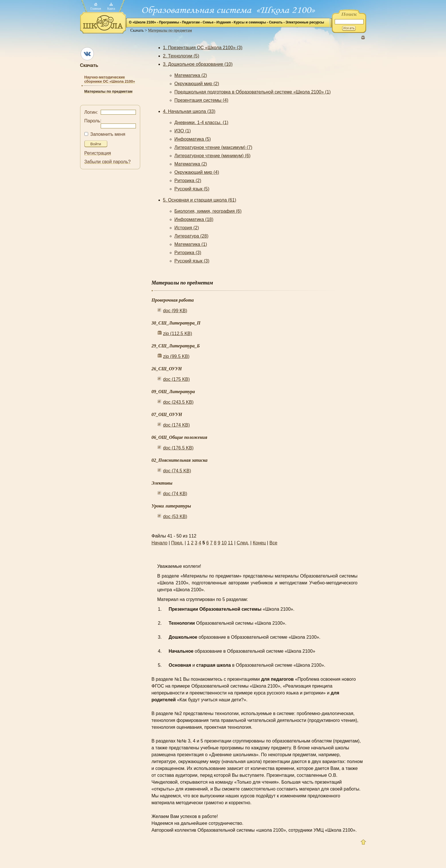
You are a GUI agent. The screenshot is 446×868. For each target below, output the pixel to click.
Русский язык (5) (192, 189)
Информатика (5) (193, 139)
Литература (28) (192, 236)
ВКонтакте (87, 54)
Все (273, 543)
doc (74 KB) (175, 494)
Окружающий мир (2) (197, 84)
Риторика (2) (188, 181)
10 (224, 543)
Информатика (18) (194, 219)
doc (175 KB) (176, 379)
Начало (160, 543)
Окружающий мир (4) (197, 172)
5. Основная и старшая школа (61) (200, 200)
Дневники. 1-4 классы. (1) (202, 123)
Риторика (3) (188, 253)
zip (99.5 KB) (176, 356)
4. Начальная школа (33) (189, 111)
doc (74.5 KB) (177, 471)
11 (231, 543)
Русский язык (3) (192, 261)
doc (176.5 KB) (178, 448)
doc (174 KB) (176, 425)
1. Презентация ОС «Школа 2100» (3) (203, 48)
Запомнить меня (108, 134)
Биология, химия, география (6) (208, 211)
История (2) (187, 228)
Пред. (177, 543)
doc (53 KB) (175, 516)
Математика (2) (191, 75)
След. (243, 543)
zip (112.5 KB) (178, 334)
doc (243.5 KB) (178, 402)
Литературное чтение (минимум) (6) (213, 156)
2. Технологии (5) (181, 56)
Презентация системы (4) (202, 100)
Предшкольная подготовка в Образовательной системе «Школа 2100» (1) (253, 92)
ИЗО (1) (183, 131)
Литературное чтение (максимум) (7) (213, 147)
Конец (259, 543)
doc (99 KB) (175, 311)
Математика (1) (191, 244)
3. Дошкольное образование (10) (198, 64)
